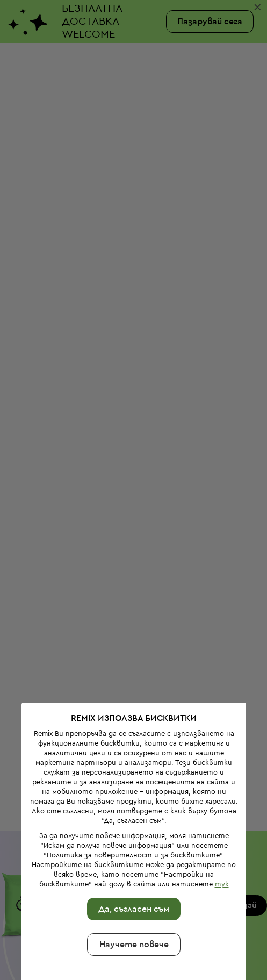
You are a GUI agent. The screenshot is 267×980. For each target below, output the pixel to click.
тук (219, 819)
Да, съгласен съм (132, 844)
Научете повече (131, 879)
